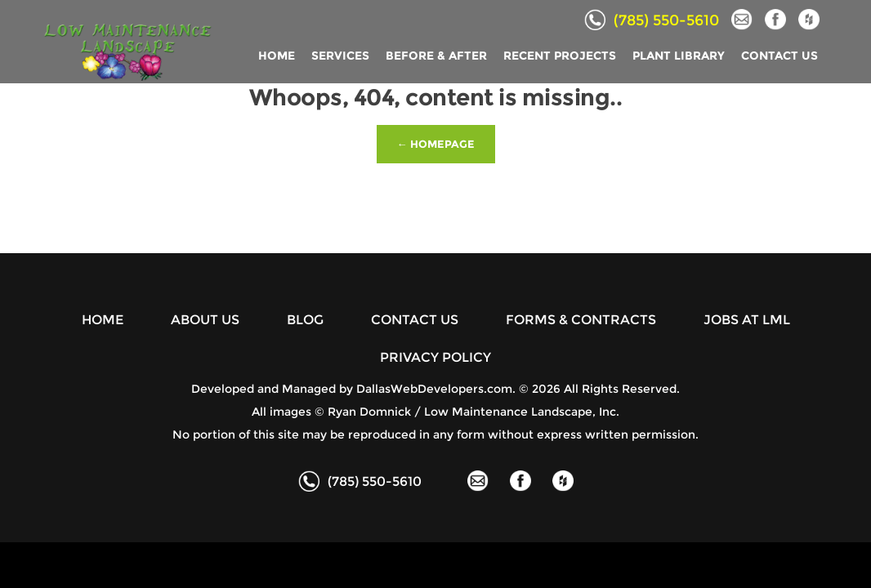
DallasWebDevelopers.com (434, 389)
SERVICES (340, 56)
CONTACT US (779, 56)
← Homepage (436, 144)
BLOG (305, 320)
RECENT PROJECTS (560, 56)
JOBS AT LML (747, 320)
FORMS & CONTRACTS (581, 320)
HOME (277, 56)
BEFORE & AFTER (436, 56)
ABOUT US (205, 320)
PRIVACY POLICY (435, 357)
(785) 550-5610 (652, 20)
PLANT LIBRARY (679, 56)
